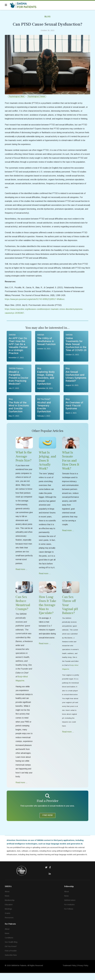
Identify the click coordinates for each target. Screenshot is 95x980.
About (7, 899)
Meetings (8, 916)
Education (9, 912)
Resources (9, 925)
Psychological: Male (17, 96)
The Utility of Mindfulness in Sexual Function (46, 344)
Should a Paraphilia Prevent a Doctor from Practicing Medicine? (18, 381)
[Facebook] (50, 875)
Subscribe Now (11, 962)
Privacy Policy (83, 973)
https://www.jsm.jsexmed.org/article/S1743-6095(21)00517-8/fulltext (35, 302)
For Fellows (69, 916)
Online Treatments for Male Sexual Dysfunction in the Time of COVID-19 (76, 347)
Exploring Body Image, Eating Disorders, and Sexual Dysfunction (46, 381)
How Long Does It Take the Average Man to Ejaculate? (47, 609)
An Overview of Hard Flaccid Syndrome (74, 409)
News (7, 903)
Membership (10, 907)
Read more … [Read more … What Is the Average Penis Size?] (22, 574)
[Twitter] (46, 875)
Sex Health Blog (11, 949)
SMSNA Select (70, 907)
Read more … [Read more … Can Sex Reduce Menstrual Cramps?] (22, 789)
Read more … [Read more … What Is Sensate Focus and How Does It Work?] (68, 534)
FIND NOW (47, 822)
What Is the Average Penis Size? (24, 459)
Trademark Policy (69, 973)
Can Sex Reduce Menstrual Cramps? (23, 607)
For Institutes (69, 912)
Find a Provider (11, 958)
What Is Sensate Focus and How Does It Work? (71, 464)
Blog (47, 17)
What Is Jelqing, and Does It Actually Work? (47, 464)
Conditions (9, 945)
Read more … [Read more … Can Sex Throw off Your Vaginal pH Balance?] (68, 738)
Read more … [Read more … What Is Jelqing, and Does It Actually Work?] (45, 578)
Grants (8, 920)
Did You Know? (11, 953)
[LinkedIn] (50, 881)
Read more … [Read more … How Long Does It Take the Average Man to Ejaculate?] (45, 648)
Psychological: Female (37, 96)
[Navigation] (6, 5)
